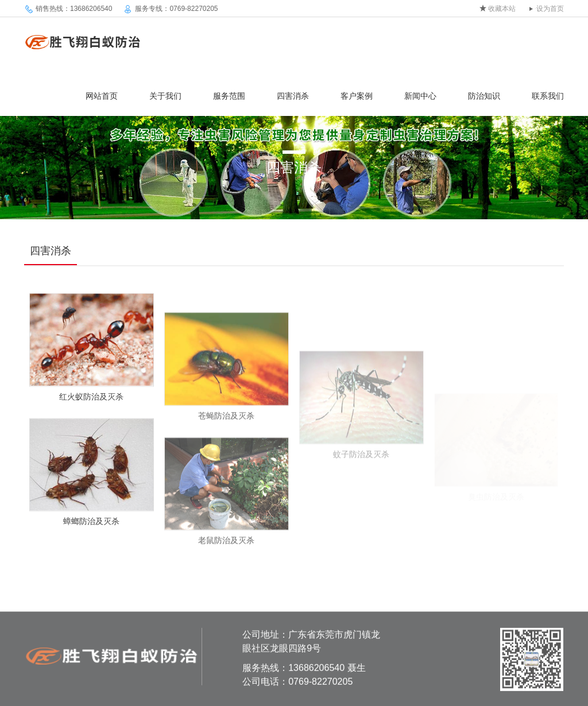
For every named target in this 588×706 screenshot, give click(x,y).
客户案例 (357, 96)
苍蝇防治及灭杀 (226, 425)
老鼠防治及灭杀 (226, 550)
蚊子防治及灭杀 (361, 471)
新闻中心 (420, 96)
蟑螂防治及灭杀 (91, 526)
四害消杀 (293, 96)
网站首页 (102, 96)
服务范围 (229, 96)
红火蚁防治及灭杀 (91, 401)
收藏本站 (502, 9)
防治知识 (484, 96)
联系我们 (548, 96)
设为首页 (550, 9)
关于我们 (165, 96)
